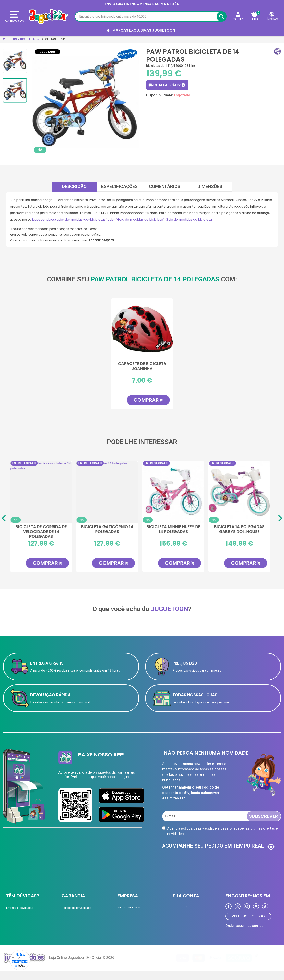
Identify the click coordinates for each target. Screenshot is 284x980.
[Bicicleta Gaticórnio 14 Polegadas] (109, 492)
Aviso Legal (69, 924)
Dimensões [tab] (210, 187)
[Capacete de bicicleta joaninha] (142, 329)
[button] (277, 51)
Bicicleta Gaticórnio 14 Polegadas (109, 529)
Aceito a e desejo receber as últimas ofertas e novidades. (223, 831)
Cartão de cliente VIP (131, 916)
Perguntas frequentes (21, 924)
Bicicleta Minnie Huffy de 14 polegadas (175, 529)
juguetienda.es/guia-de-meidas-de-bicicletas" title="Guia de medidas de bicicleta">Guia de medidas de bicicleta (122, 219)
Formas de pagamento (21, 916)
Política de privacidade (76, 908)
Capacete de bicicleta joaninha (142, 366)
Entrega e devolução (20, 908)
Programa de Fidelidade (188, 932)
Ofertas (122, 924)
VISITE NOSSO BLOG (248, 916)
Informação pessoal (186, 908)
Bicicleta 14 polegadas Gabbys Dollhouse (241, 529)
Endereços (180, 924)
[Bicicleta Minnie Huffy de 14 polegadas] (175, 492)
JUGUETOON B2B (129, 908)
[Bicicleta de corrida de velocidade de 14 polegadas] (43, 492)
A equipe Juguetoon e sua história (84, 916)
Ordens (178, 916)
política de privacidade (199, 828)
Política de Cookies (74, 932)
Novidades (124, 932)
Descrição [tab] (74, 187)
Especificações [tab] (119, 187)
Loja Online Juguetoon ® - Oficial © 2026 (82, 966)
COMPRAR (148, 400)
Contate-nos (15, 932)
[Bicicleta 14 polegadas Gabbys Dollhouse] (241, 492)
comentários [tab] (165, 187)
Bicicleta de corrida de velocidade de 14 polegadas (43, 531)
